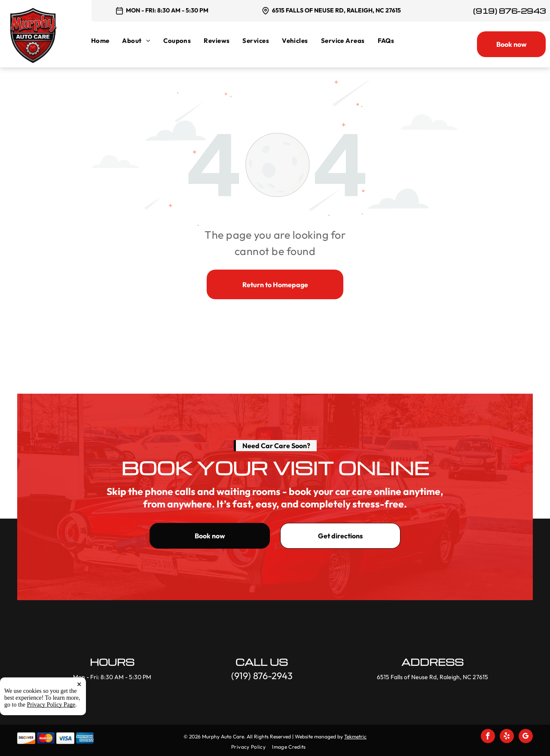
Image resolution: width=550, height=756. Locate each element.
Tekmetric (355, 736)
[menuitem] (107, 41)
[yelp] (507, 737)
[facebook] (488, 737)
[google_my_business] (526, 737)
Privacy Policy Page (51, 740)
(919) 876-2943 (509, 11)
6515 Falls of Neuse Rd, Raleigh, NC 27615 (336, 10)
